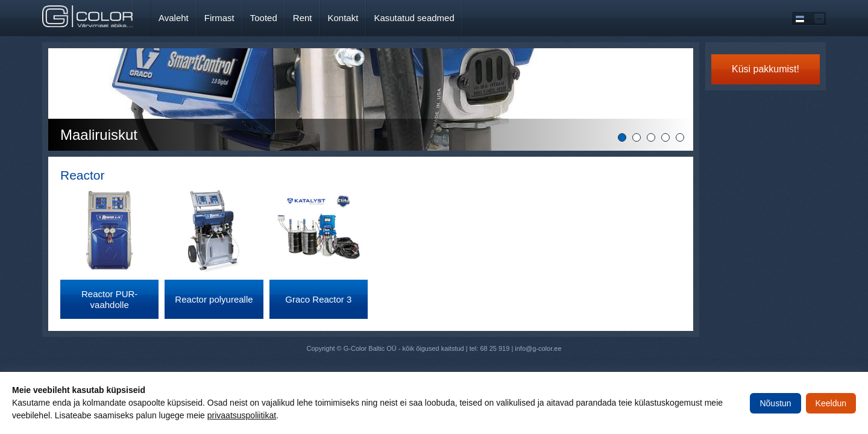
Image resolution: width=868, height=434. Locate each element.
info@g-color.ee (538, 348)
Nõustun (775, 403)
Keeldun (831, 403)
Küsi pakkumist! (766, 69)
